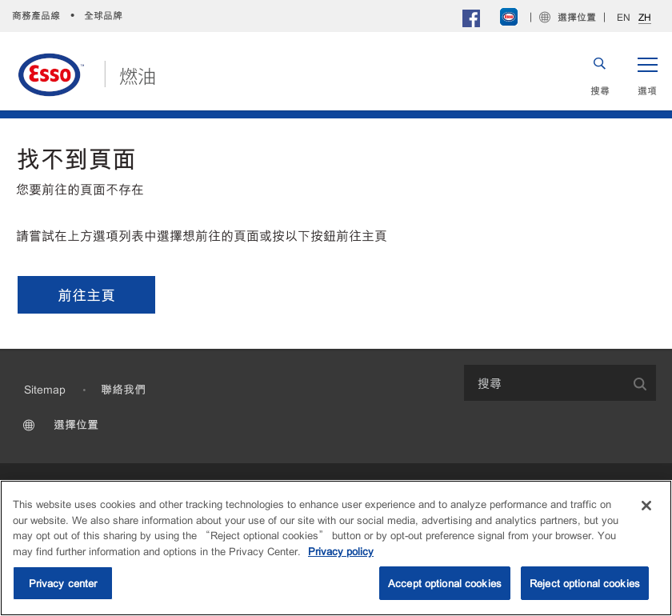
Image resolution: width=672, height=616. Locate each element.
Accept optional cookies (445, 583)
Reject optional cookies (585, 583)
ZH (645, 17)
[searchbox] (544, 383)
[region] (336, 548)
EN (624, 17)
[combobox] (560, 383)
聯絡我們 (123, 389)
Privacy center (63, 583)
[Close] (646, 506)
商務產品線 (36, 15)
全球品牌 (103, 15)
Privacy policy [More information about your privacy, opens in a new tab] (341, 551)
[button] (647, 74)
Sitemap (45, 389)
